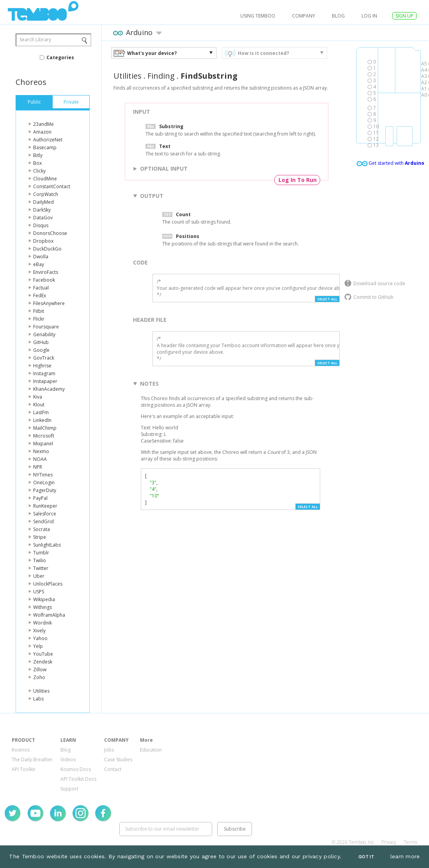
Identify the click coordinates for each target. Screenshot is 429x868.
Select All (327, 299)
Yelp (38, 646)
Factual (41, 288)
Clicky (39, 171)
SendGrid (43, 521)
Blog (338, 16)
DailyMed (43, 202)
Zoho (39, 677)
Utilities (41, 691)
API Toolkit (23, 769)
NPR (38, 467)
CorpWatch (46, 194)
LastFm (41, 412)
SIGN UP (404, 16)
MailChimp (45, 428)
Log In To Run (298, 180)
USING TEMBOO (258, 16)
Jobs (109, 750)
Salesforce (45, 514)
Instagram (44, 373)
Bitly (38, 155)
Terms (410, 842)
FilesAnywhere (49, 303)
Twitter (41, 568)
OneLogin (44, 483)
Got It (366, 857)
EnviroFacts (46, 272)
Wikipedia (44, 599)
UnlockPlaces (48, 584)
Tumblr (41, 553)
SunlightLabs (47, 545)
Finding (161, 76)
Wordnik (43, 623)
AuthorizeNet (48, 140)
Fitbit (39, 311)
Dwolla (41, 257)
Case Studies (118, 759)
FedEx (40, 296)
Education (151, 750)
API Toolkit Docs (78, 779)
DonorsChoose (50, 233)
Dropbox (43, 241)
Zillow (40, 670)
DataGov (43, 218)
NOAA (40, 459)
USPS (39, 592)
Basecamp (45, 147)
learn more (405, 856)
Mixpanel (43, 444)
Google (41, 350)
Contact (113, 769)
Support (69, 789)
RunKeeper (45, 506)
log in (369, 16)
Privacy (389, 842)
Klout (39, 405)
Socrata (42, 529)
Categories (60, 57)
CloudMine (45, 179)
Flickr (39, 319)
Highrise (42, 366)
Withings (43, 607)
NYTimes (43, 475)
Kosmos (21, 750)
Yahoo (40, 638)
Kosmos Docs (76, 769)
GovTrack (44, 358)
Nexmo (41, 451)
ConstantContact (52, 186)
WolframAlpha (49, 615)
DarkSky (42, 210)
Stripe (40, 537)
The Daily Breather (32, 759)
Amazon (42, 132)
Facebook (44, 280)
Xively (39, 631)
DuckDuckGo (47, 249)
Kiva (38, 397)
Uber (39, 576)
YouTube (43, 654)
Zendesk (43, 662)
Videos (68, 759)
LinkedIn (42, 420)
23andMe (43, 124)
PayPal (40, 498)
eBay (39, 264)
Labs (38, 699)
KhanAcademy (49, 389)
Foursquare (46, 327)
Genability (44, 334)
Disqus (41, 225)
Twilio (40, 560)
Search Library (35, 40)
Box (37, 163)
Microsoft (44, 436)
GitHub (41, 342)
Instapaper (45, 381)
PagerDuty (45, 490)
